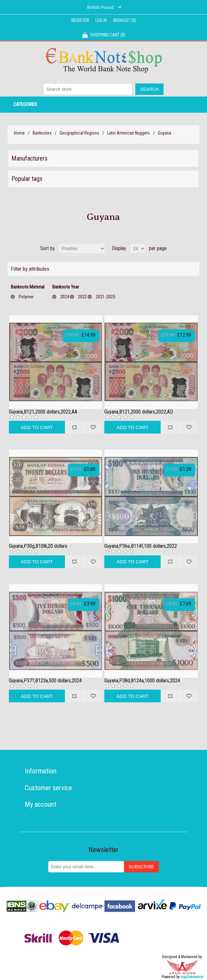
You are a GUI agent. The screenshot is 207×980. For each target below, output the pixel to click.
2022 (82, 297)
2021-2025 (105, 297)
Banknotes (42, 133)
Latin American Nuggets (129, 133)
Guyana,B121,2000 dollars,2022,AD (139, 412)
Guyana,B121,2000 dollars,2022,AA (43, 412)
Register (80, 20)
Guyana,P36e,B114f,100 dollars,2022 (141, 546)
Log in (101, 20)
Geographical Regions (79, 133)
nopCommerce (192, 977)
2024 (65, 297)
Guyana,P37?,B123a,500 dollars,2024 (45, 681)
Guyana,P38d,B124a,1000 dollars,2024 (142, 681)
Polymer (26, 297)
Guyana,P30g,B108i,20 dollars (38, 546)
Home (19, 133)
